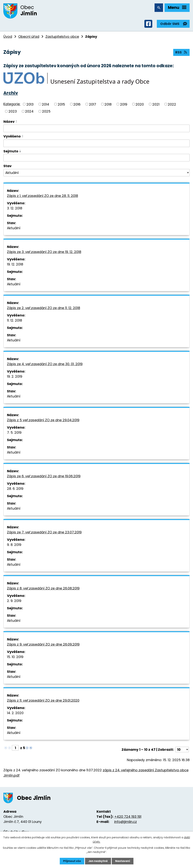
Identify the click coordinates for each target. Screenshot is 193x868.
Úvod (8, 37)
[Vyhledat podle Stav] (96, 173)
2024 (29, 112)
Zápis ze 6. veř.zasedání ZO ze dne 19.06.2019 (44, 477)
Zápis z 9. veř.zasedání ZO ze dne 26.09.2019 (43, 645)
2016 (77, 105)
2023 (13, 112)
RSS (182, 53)
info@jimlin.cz (126, 822)
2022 (172, 105)
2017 (93, 105)
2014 (46, 105)
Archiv (11, 93)
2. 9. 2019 (14, 601)
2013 (30, 105)
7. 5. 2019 (14, 433)
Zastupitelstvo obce (62, 37)
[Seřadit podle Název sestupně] (17, 123)
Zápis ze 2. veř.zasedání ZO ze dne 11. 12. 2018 (44, 308)
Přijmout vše (72, 861)
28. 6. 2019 (15, 489)
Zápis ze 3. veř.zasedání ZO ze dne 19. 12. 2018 (44, 252)
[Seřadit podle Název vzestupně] (17, 121)
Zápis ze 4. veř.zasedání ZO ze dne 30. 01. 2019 (45, 365)
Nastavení (123, 861)
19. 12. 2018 (15, 265)
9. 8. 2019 (14, 545)
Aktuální (14, 229)
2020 (140, 105)
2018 (108, 105)
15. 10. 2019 (15, 657)
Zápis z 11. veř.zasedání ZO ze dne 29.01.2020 (43, 701)
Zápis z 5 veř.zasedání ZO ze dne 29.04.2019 (43, 421)
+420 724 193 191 (128, 817)
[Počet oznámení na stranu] (182, 750)
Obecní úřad (29, 37)
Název (9, 122)
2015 (61, 105)
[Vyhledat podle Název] (96, 129)
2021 (156, 105)
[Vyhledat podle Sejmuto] (96, 158)
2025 (46, 112)
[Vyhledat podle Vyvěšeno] (96, 144)
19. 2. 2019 (15, 377)
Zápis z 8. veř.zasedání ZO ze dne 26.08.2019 (43, 589)
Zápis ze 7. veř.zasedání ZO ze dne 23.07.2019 (44, 533)
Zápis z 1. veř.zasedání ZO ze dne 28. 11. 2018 (43, 196)
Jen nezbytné (98, 861)
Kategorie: (12, 105)
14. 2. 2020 (15, 713)
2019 (124, 105)
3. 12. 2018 (15, 209)
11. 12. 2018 (15, 321)
